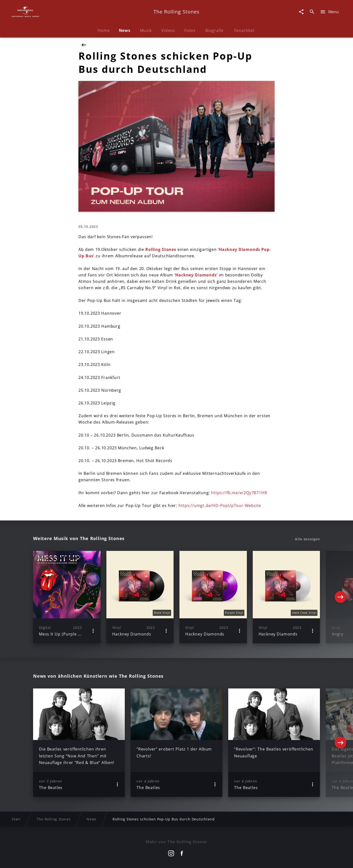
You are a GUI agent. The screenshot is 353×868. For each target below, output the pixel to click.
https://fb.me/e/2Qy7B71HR (239, 493)
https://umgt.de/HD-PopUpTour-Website (220, 505)
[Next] (340, 597)
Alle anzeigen (307, 539)
